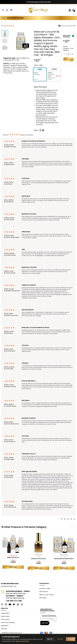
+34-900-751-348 (14, 601)
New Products (44, 592)
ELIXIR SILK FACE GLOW (38, 559)
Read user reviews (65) (67, 26)
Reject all (50, 639)
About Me (4, 629)
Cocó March (64, 556)
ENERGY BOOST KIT (13, 558)
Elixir (38, 556)
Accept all (71, 639)
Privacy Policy (5, 619)
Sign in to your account (47, 595)
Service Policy (5, 616)
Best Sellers (43, 598)
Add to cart (69, 59)
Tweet (43, 130)
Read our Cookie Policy (22, 641)
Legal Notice (5, 626)
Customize (60, 639)
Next (74, 527)
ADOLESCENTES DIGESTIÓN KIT (64, 559)
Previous (70, 527)
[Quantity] (69, 54)
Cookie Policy (5, 613)
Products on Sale (45, 588)
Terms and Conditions (8, 622)
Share (40, 130)
